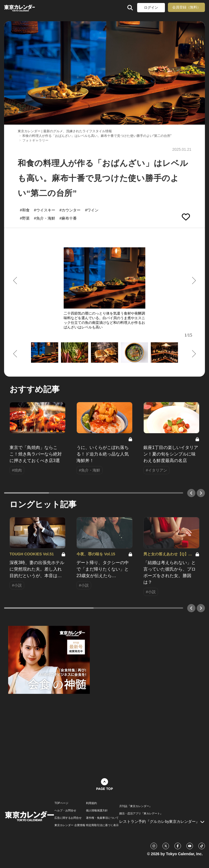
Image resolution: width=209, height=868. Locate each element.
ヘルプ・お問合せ (65, 811)
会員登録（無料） (186, 7)
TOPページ (61, 803)
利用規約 (91, 803)
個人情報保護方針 (97, 811)
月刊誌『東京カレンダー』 (136, 806)
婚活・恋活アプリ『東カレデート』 (141, 814)
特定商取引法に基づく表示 (102, 825)
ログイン (151, 7)
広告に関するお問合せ (68, 818)
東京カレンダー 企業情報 (70, 825)
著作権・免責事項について (102, 818)
